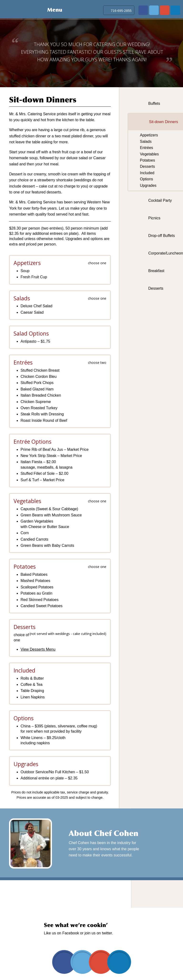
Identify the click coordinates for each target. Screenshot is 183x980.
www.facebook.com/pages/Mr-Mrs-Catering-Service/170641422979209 (143, 10)
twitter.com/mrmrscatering (154, 10)
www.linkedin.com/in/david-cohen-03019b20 (175, 10)
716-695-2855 (121, 11)
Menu (55, 10)
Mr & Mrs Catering (18, 9)
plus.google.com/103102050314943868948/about (165, 10)
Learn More (151, 849)
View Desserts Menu (38, 649)
